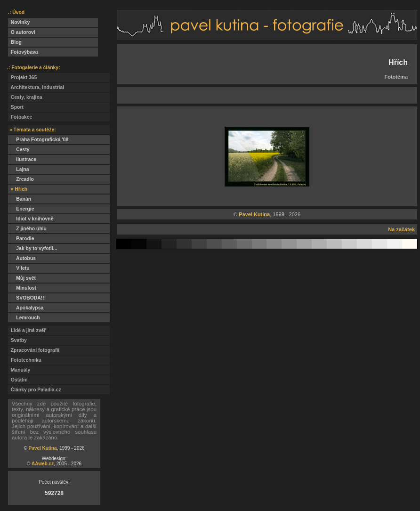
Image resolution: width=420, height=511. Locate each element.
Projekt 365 (22, 77)
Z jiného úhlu (27, 229)
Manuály (19, 370)
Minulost (22, 288)
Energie (21, 209)
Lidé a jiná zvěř (27, 330)
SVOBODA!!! (27, 298)
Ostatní (18, 380)
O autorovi (22, 32)
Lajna (18, 169)
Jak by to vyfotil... (33, 248)
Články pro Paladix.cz (35, 390)
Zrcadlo (21, 179)
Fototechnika (24, 360)
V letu (19, 268)
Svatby (17, 340)
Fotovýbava (23, 52)
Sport (16, 107)
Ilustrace (22, 159)
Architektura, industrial (36, 87)
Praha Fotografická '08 (38, 140)
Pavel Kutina (43, 448)
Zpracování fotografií (34, 350)
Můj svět (22, 278)
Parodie (21, 239)
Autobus (22, 258)
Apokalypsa (26, 308)
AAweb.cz (43, 464)
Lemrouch (24, 318)
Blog (15, 42)
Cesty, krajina (25, 97)
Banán (20, 199)
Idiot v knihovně (31, 219)
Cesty (19, 150)
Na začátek (401, 229)
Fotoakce (20, 117)
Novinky (19, 22)
